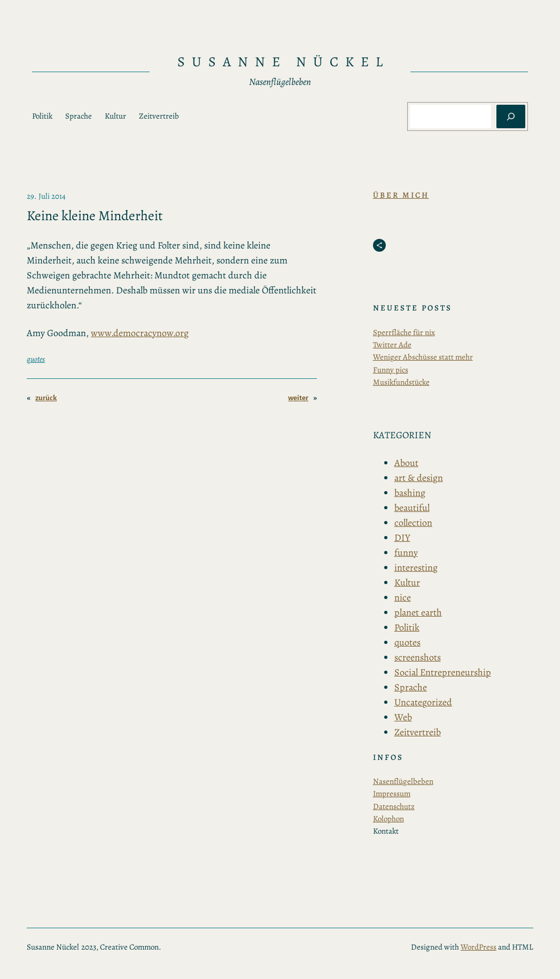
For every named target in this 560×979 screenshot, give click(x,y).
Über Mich (401, 195)
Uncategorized (423, 702)
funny (406, 553)
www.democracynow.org (140, 333)
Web (403, 717)
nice (403, 597)
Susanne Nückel (283, 62)
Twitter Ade (392, 345)
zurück (46, 398)
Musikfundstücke (401, 382)
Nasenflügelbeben (403, 781)
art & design (419, 478)
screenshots (418, 657)
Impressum (392, 794)
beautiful (412, 508)
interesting (416, 568)
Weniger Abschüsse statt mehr (423, 357)
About (406, 463)
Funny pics (391, 370)
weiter (298, 398)
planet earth (418, 612)
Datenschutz (394, 806)
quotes (36, 359)
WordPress (479, 947)
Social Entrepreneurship (443, 672)
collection (413, 523)
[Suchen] (511, 116)
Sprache (411, 687)
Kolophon (388, 819)
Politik (407, 627)
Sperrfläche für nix (404, 332)
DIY (402, 538)
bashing (410, 493)
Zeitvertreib (418, 732)
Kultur (407, 582)
